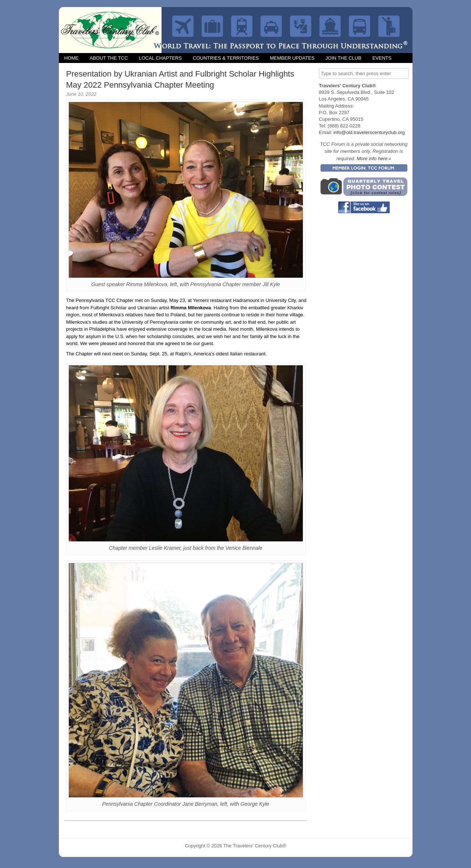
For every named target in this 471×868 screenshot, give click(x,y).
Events (382, 58)
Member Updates (292, 58)
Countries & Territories (226, 58)
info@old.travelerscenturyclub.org (369, 132)
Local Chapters (161, 58)
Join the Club (343, 58)
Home (72, 58)
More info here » (374, 159)
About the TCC (109, 58)
